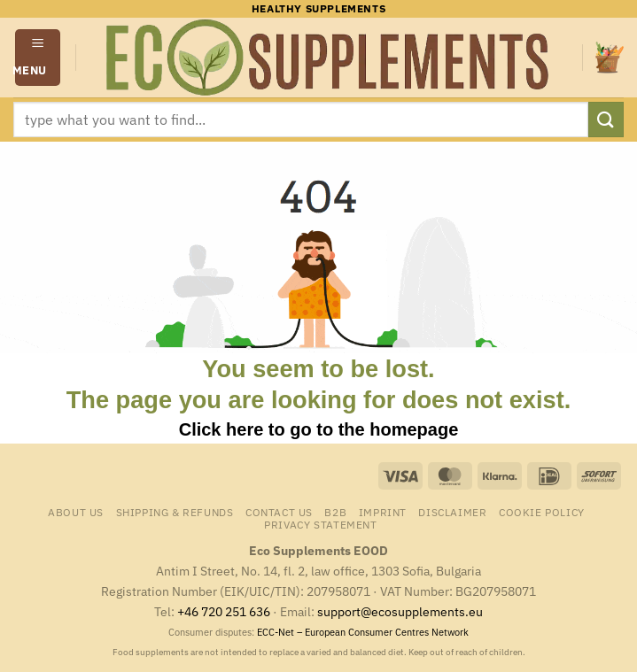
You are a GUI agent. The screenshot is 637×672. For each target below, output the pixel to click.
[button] (38, 57)
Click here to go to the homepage (319, 429)
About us (76, 512)
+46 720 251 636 (224, 611)
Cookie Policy (542, 512)
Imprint (383, 512)
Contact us (279, 512)
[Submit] (606, 119)
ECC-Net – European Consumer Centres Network (363, 632)
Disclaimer (452, 512)
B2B (335, 512)
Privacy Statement (320, 524)
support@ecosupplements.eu (400, 611)
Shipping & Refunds (175, 512)
